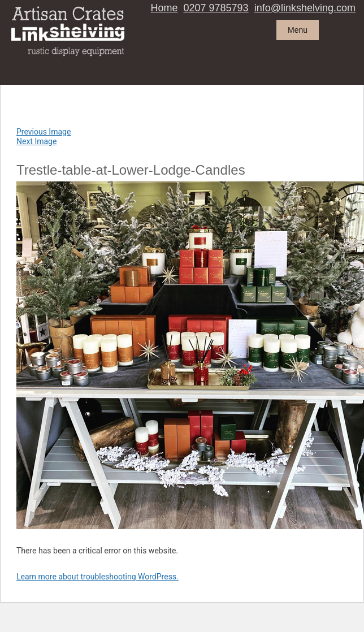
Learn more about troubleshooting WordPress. (97, 577)
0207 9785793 (216, 8)
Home (164, 8)
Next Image (36, 141)
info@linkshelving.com (305, 8)
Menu (298, 30)
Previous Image (44, 132)
